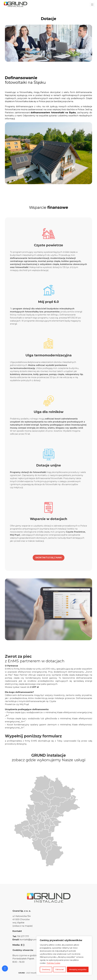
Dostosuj (46, 969)
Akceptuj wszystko (78, 969)
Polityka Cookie (53, 963)
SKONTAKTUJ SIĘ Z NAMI (49, 558)
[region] (64, 956)
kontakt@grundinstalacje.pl (35, 940)
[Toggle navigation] (92, 5)
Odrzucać (60, 969)
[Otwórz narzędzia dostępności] (5, 968)
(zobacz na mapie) (23, 926)
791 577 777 (23, 936)
